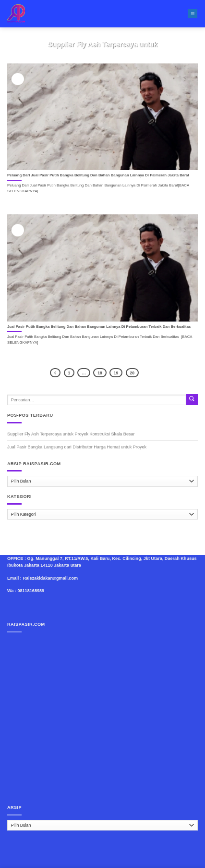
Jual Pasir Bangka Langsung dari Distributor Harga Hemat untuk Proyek (77, 447)
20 (132, 373)
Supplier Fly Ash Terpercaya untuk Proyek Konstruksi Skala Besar (71, 434)
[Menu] (193, 14)
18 (100, 373)
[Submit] (192, 400)
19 (116, 373)
